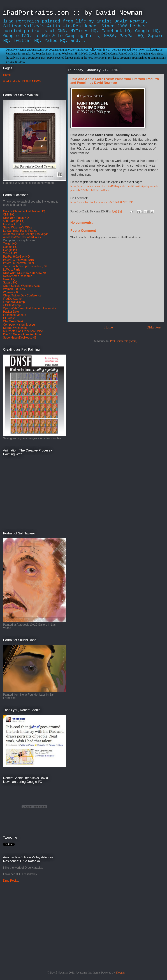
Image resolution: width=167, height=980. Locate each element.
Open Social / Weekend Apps (22, 286)
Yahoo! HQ (10, 253)
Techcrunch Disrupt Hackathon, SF (25, 266)
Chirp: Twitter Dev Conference (22, 295)
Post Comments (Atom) (124, 341)
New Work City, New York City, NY (25, 273)
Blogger (120, 973)
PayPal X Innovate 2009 (18, 263)
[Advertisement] (25, 919)
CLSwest (9, 318)
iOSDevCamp (12, 305)
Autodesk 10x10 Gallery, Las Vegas (26, 234)
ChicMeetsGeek (13, 321)
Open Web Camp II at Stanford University (29, 308)
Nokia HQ (9, 279)
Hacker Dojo (11, 312)
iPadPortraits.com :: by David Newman (73, 13)
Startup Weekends (15, 328)
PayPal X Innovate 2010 (18, 260)
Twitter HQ (10, 244)
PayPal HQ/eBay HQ (16, 257)
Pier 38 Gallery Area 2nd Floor (22, 334)
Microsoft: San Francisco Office (23, 331)
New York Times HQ (16, 218)
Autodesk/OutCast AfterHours (22, 237)
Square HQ (10, 283)
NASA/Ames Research (18, 276)
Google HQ (10, 247)
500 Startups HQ (14, 221)
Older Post (154, 327)
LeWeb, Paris (12, 270)
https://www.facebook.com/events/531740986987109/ (101, 202)
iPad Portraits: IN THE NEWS (22, 81)
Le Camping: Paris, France (20, 231)
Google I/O (10, 250)
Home (109, 327)
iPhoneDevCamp (14, 302)
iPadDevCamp (12, 299)
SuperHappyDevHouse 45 (20, 338)
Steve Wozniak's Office (18, 227)
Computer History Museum (20, 325)
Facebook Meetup (15, 315)
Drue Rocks (11, 881)
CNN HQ (9, 215)
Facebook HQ (12, 224)
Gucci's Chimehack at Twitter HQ (24, 211)
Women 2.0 (10, 292)
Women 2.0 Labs (14, 289)
